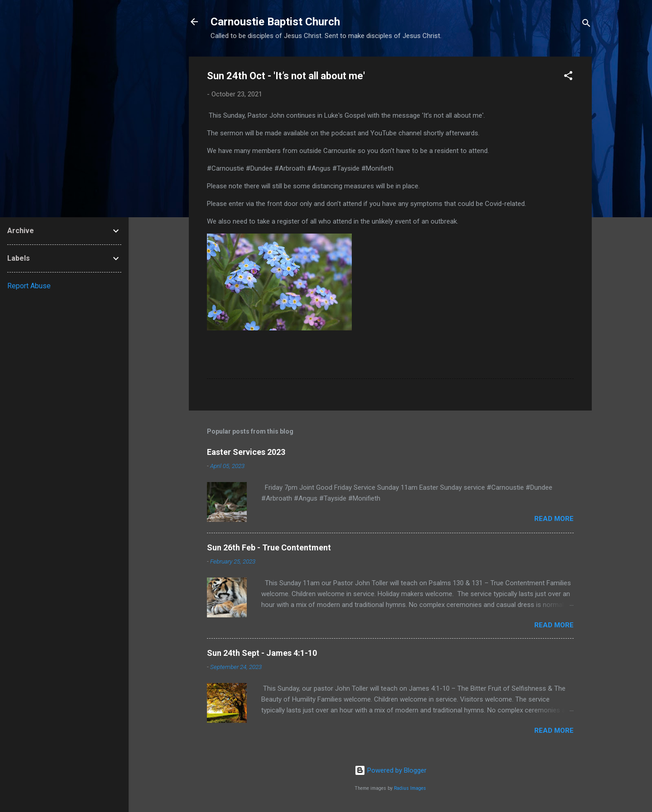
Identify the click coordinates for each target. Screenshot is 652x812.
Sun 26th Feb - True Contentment (269, 547)
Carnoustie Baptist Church (275, 22)
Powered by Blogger (391, 770)
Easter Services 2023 (246, 452)
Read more (554, 519)
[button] (568, 77)
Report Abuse (29, 286)
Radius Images (410, 788)
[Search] (586, 25)
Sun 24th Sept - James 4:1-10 (262, 653)
